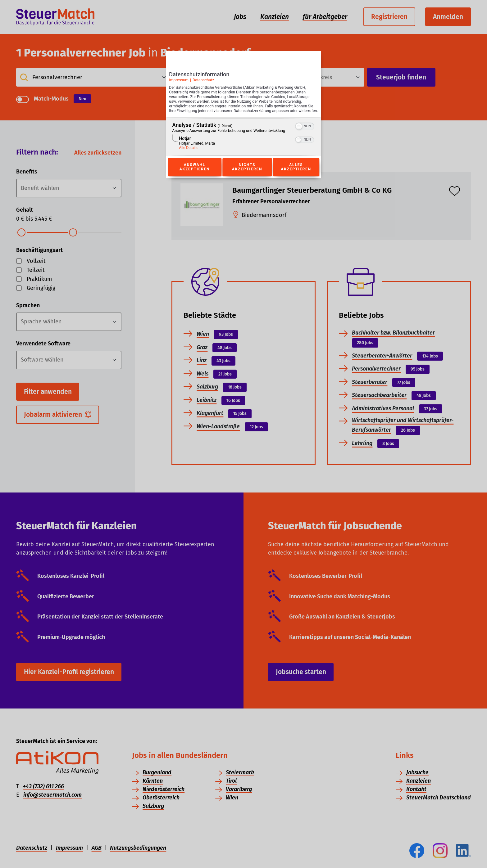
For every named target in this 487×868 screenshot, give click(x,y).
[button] (299, 133)
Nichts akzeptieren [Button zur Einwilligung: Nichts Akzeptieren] (247, 174)
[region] (243, 144)
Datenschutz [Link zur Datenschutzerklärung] (203, 82)
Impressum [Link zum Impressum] (179, 82)
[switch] (305, 133)
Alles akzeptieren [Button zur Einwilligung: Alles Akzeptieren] (296, 174)
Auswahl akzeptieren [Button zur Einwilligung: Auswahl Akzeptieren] (194, 174)
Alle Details (188, 155)
